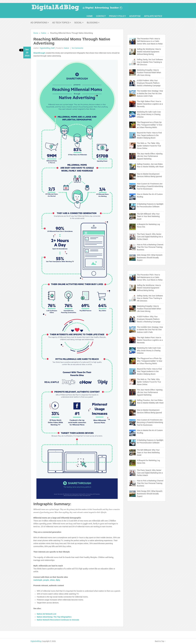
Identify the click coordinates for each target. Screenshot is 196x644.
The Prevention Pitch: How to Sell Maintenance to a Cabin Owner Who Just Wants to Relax (150, 41)
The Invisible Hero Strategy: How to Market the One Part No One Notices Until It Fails (150, 93)
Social (79, 23)
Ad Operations (40, 23)
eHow (52, 580)
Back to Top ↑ (160, 641)
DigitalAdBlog (36, 641)
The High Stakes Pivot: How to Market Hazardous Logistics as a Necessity (150, 104)
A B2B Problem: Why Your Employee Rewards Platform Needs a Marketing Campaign (149, 83)
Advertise (135, 16)
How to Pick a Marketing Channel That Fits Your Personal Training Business (150, 247)
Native (44, 33)
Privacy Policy (117, 16)
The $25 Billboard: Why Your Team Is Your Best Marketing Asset (148, 216)
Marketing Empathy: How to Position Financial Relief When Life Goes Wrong (149, 73)
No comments (77, 48)
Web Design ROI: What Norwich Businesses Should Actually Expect (150, 258)
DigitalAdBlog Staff (47, 48)
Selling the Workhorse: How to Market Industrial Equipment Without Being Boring (149, 52)
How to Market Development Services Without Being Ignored (149, 175)
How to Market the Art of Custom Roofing (150, 195)
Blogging (93, 23)
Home (90, 16)
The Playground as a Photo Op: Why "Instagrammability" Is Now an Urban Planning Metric (150, 125)
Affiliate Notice (153, 16)
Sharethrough (39, 53)
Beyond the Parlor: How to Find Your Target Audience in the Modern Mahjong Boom (149, 135)
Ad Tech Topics (62, 23)
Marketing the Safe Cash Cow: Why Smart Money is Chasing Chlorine (149, 114)
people (46, 580)
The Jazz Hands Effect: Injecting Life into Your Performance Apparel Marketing (150, 156)
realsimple (38, 580)
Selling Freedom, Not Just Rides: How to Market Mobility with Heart (150, 165)
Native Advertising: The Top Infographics (54, 617)
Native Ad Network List (46, 614)
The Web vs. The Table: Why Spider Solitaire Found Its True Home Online (149, 146)
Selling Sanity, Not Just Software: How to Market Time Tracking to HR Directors (150, 62)
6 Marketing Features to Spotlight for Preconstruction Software (150, 205)
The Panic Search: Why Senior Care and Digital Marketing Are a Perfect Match (150, 237)
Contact (101, 16)
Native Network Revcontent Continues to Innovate (58, 620)
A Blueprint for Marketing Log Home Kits (148, 226)
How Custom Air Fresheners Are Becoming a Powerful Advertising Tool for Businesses (150, 186)
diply (58, 580)
